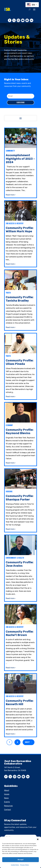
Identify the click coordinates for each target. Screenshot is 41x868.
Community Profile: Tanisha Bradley (20, 299)
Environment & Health (15, 558)
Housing (9, 491)
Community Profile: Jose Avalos (20, 564)
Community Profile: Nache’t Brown (20, 633)
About (7, 790)
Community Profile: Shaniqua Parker (20, 498)
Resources (8, 806)
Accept (21, 860)
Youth (8, 293)
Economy (9, 425)
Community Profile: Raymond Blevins (20, 431)
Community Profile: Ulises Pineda (20, 362)
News (6, 798)
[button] (38, 839)
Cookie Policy (15, 865)
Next (27, 742)
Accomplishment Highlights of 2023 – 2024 (20, 159)
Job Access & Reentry (15, 223)
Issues (7, 794)
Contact (8, 810)
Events (7, 802)
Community (10, 151)
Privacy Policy (25, 865)
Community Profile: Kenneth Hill (20, 702)
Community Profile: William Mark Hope (20, 230)
